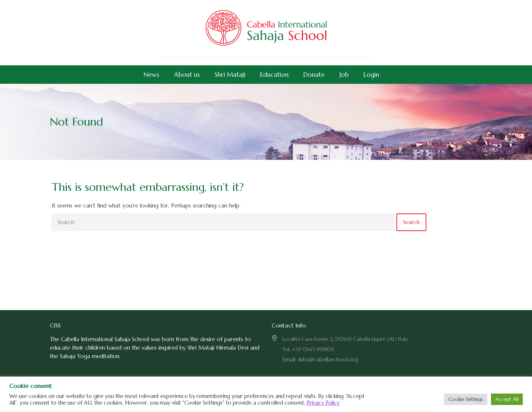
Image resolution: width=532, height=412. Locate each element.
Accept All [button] (507, 399)
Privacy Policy (323, 403)
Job (344, 75)
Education (274, 75)
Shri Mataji (230, 75)
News (151, 75)
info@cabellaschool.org (328, 359)
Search (411, 222)
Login (371, 75)
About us (187, 75)
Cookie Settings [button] (466, 399)
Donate (314, 75)
